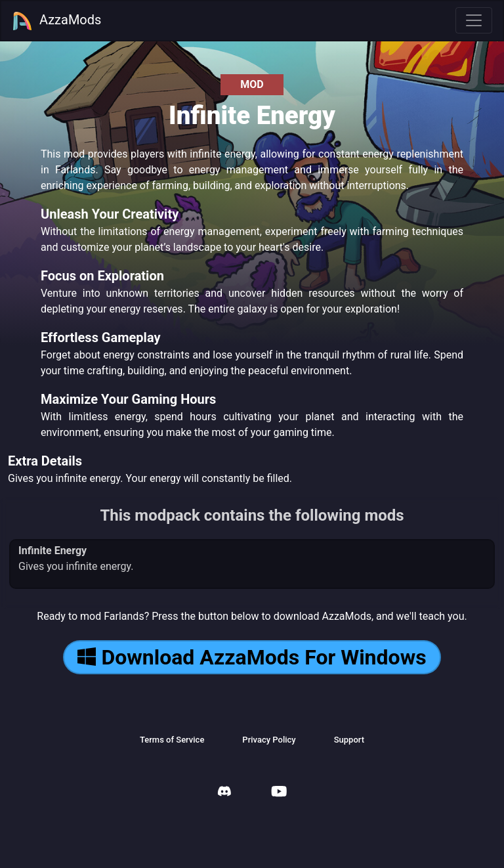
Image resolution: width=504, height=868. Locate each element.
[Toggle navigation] (474, 20)
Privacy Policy (269, 740)
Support (349, 740)
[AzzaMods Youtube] (279, 793)
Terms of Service (172, 740)
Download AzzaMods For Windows (252, 657)
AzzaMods (56, 21)
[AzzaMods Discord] (224, 793)
